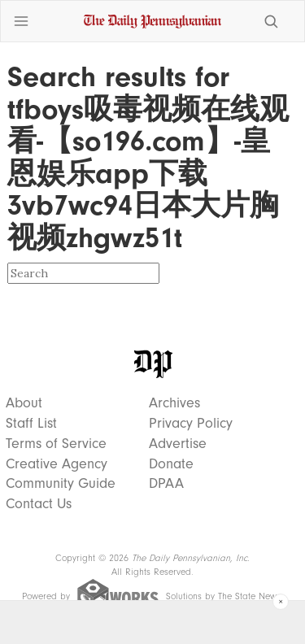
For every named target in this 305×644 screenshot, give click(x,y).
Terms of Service (56, 444)
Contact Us (39, 504)
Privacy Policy (191, 424)
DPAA (166, 484)
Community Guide (61, 484)
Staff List (31, 424)
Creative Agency (57, 464)
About (24, 403)
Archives (174, 403)
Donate (171, 464)
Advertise (178, 444)
